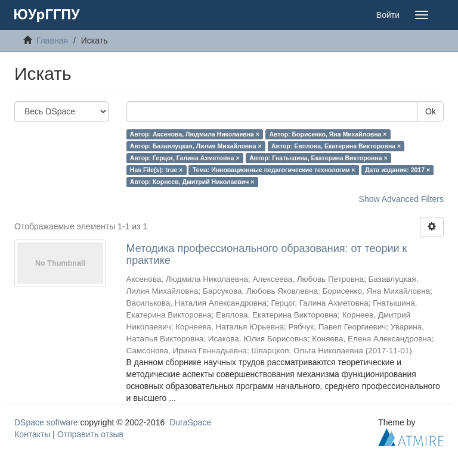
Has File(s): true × (156, 170)
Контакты (32, 434)
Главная (52, 41)
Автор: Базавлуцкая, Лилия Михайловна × (196, 146)
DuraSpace (190, 422)
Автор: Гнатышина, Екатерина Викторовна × (318, 158)
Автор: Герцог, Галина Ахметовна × (185, 158)
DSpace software (46, 422)
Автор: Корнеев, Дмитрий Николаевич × (192, 182)
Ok (431, 111)
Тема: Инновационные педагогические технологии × (274, 170)
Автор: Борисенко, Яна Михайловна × (328, 134)
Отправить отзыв (90, 434)
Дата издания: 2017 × (397, 170)
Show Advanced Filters (401, 199)
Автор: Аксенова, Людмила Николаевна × (195, 134)
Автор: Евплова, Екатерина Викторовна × (336, 146)
